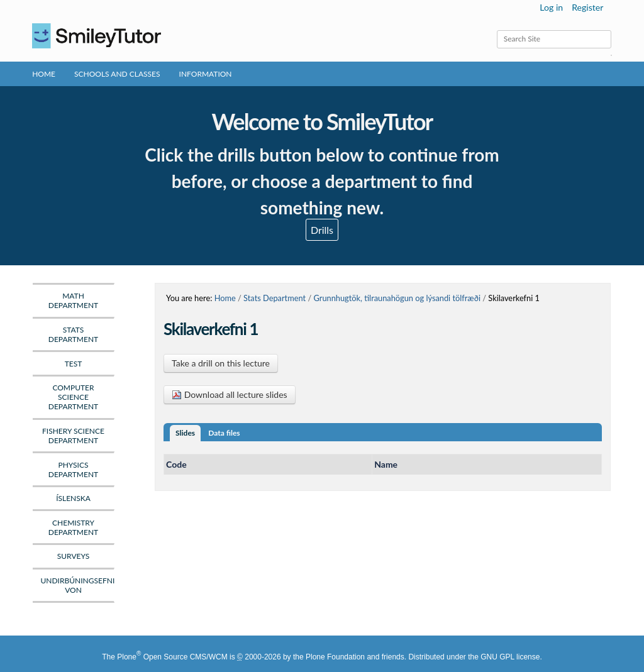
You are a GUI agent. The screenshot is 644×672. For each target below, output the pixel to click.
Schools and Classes (117, 74)
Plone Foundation (335, 657)
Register (587, 7)
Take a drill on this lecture (221, 363)
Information (206, 74)
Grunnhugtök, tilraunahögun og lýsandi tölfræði (397, 298)
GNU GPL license (510, 657)
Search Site (497, 30)
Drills (322, 230)
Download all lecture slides (230, 394)
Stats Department (275, 298)
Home (44, 74)
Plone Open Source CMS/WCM (172, 657)
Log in (551, 7)
